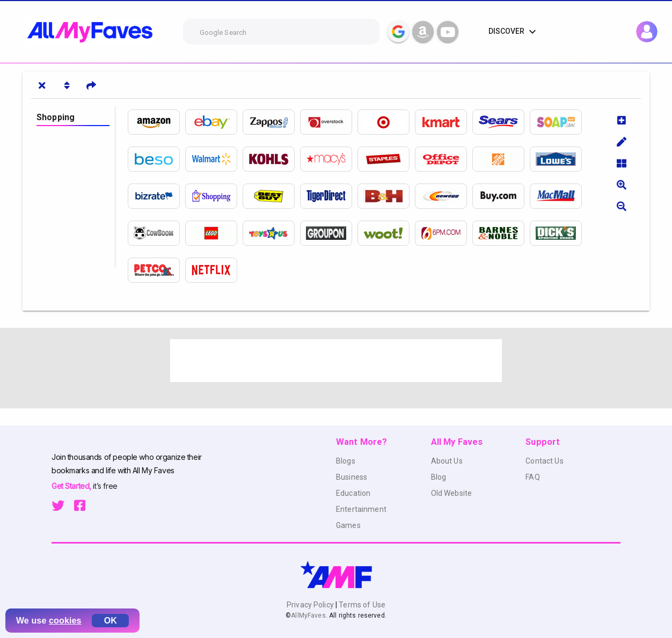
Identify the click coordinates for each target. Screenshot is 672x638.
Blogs (346, 461)
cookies (65, 621)
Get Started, (72, 486)
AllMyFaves (308, 615)
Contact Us (544, 461)
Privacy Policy (311, 605)
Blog (439, 477)
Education (353, 493)
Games (348, 525)
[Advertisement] (336, 361)
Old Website (452, 493)
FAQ (532, 477)
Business (352, 477)
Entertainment (361, 509)
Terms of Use (361, 605)
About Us (447, 461)
